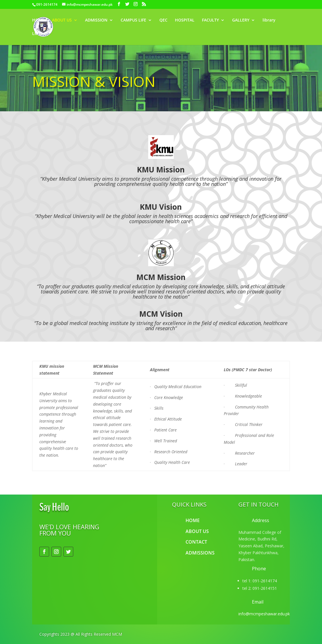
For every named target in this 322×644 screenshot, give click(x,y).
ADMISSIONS (200, 553)
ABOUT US (62, 20)
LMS (36, 34)
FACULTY (210, 20)
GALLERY (241, 20)
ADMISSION (96, 20)
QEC (163, 20)
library (269, 20)
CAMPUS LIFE (133, 20)
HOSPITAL (185, 20)
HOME (38, 20)
